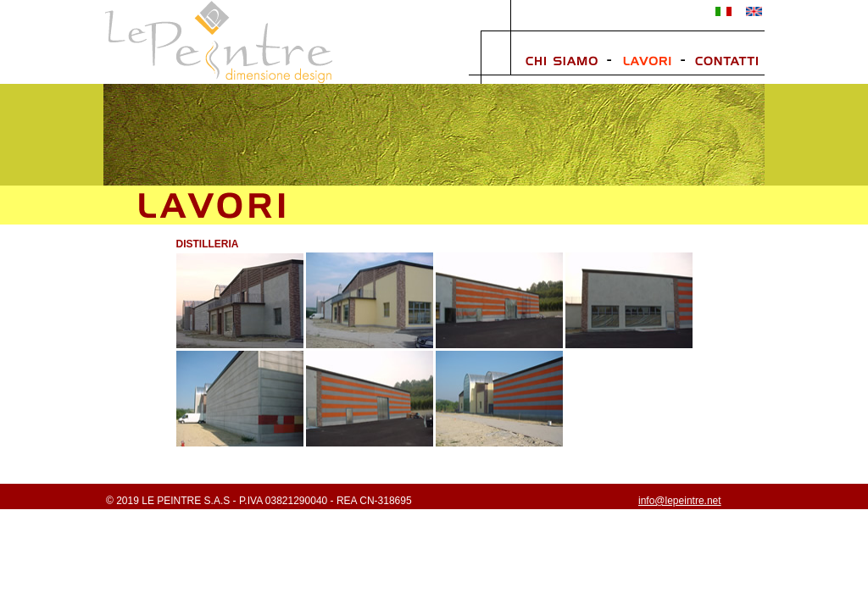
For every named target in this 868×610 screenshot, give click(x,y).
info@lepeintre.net (680, 501)
